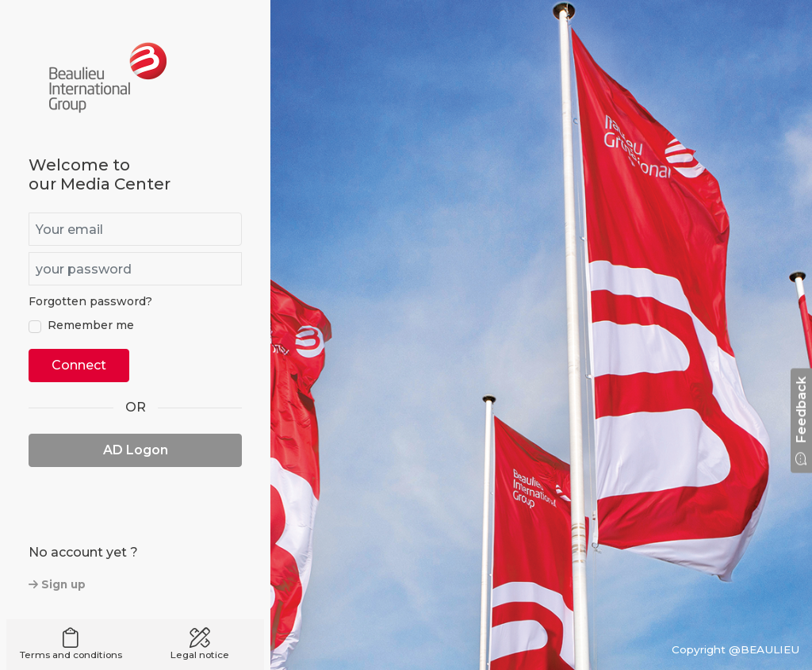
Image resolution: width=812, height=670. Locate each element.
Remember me (91, 325)
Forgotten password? (90, 301)
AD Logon (136, 450)
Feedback (801, 420)
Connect (79, 365)
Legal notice (200, 644)
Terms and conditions (71, 644)
